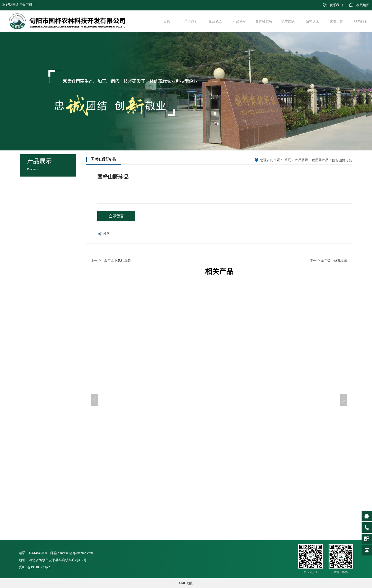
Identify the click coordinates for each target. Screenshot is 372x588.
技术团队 (286, 21)
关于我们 (189, 21)
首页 (165, 21)
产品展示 (238, 21)
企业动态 (213, 21)
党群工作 (335, 21)
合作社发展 (262, 21)
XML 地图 (186, 583)
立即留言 (116, 216)
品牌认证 (310, 21)
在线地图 (363, 5)
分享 (104, 234)
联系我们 (336, 5)
